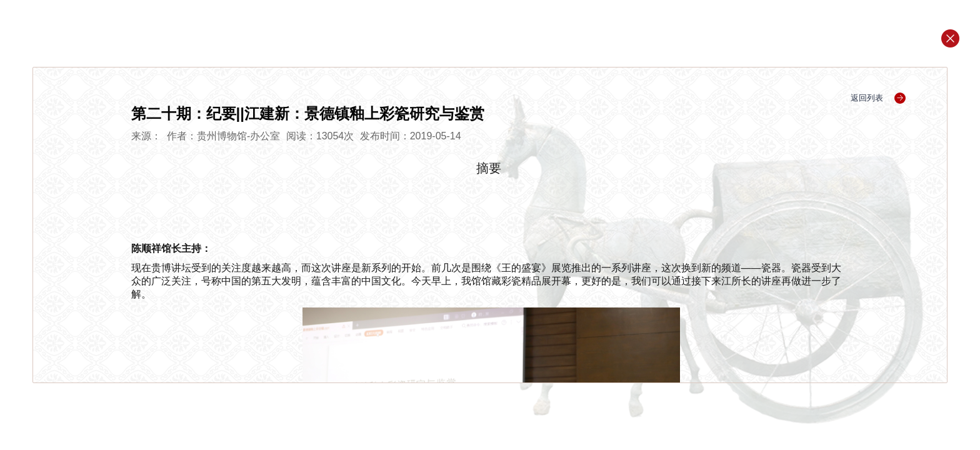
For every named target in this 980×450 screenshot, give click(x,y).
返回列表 (878, 98)
